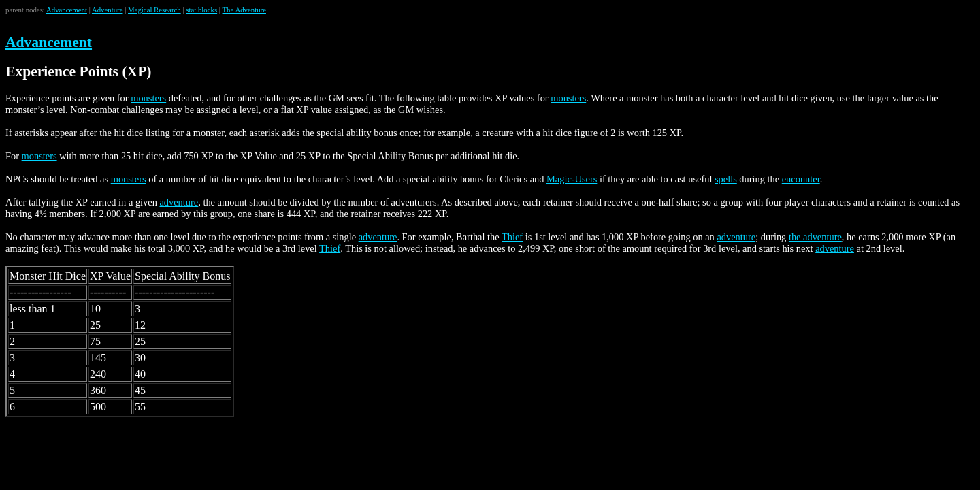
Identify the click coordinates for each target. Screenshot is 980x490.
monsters (148, 98)
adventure (179, 202)
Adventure (108, 10)
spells (726, 179)
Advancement (67, 10)
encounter (801, 179)
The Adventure (244, 10)
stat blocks (201, 10)
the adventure (815, 237)
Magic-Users (572, 179)
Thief (512, 237)
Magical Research (154, 10)
